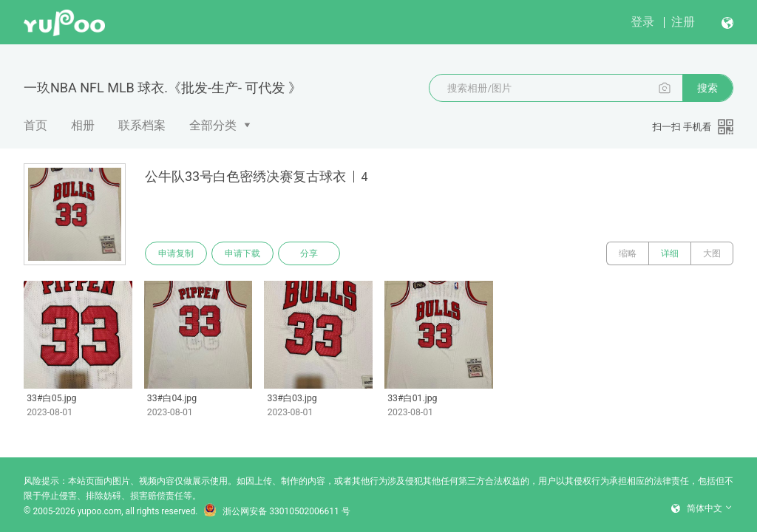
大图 (712, 253)
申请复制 (176, 253)
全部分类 (213, 125)
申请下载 (242, 253)
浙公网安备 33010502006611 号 (276, 511)
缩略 (628, 253)
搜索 (707, 88)
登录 (642, 22)
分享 (309, 253)
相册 (83, 125)
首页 (35, 125)
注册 (683, 22)
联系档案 (142, 125)
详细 (670, 253)
